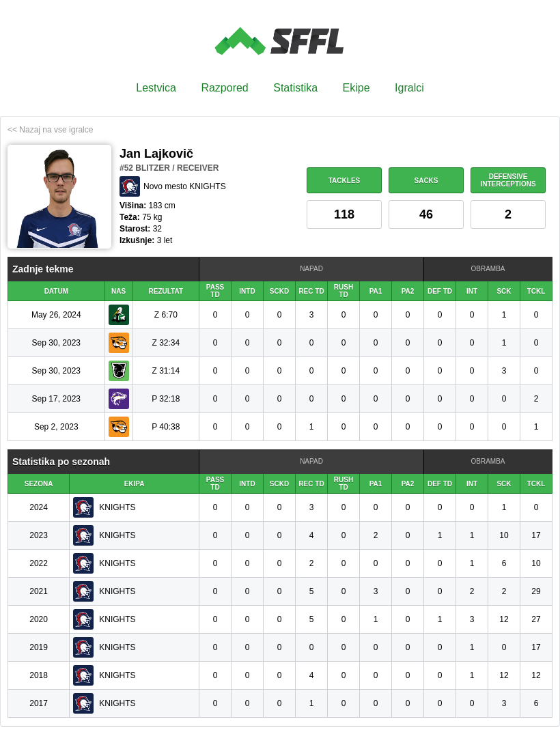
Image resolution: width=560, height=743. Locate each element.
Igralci (409, 88)
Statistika (295, 88)
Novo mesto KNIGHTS (185, 186)
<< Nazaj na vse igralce (50, 130)
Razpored (224, 88)
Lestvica (156, 88)
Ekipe (356, 88)
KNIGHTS (117, 507)
